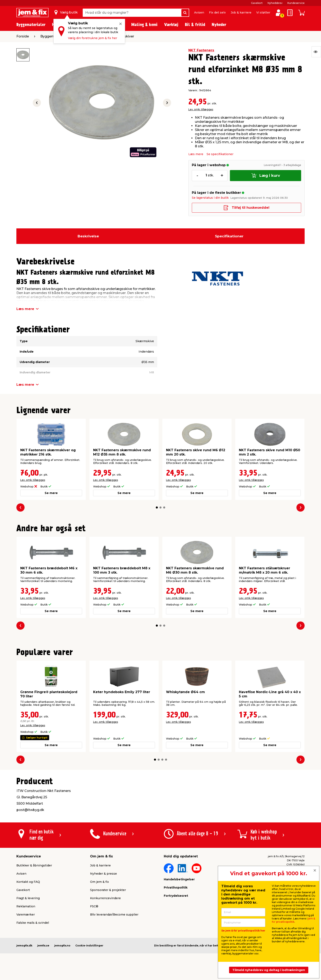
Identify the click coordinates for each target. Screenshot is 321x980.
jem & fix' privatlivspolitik (293, 920)
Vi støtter (263, 12)
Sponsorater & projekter (108, 890)
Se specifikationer (220, 154)
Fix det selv (217, 12)
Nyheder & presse (103, 874)
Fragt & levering (28, 898)
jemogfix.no (62, 946)
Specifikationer (229, 236)
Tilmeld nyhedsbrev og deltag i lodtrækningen (269, 970)
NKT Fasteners (201, 50)
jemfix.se (43, 946)
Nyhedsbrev (275, 3)
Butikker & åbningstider (34, 865)
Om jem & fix (99, 882)
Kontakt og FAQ (28, 882)
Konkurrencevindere (105, 898)
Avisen (199, 12)
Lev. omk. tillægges (201, 109)
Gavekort (257, 3)
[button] (157, 507)
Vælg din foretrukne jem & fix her (93, 38)
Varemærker (26, 915)
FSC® (94, 906)
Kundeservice (296, 3)
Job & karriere (241, 12)
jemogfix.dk (24, 946)
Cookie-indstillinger (89, 946)
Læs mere (196, 154)
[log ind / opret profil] (278, 13)
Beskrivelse (88, 236)
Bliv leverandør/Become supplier (114, 915)
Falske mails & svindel (33, 923)
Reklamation (26, 906)
